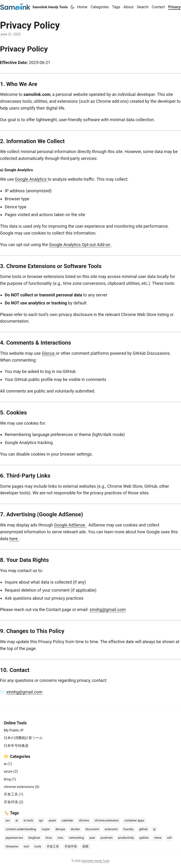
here (14, 539)
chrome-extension (107, 820)
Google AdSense (70, 525)
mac (60, 838)
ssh (169, 838)
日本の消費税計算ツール (23, 738)
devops (60, 829)
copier (46, 829)
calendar (67, 820)
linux (49, 838)
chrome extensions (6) (22, 787)
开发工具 (53, 846)
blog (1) (10, 779)
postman (107, 838)
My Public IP (14, 730)
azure (52, 820)
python (144, 838)
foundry (128, 829)
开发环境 (71, 846)
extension (111, 829)
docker (75, 829)
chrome (84, 820)
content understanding (21, 829)
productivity (126, 838)
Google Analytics (31, 179)
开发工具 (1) (14, 794)
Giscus (49, 353)
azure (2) (11, 771)
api (41, 820)
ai (17, 820)
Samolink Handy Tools (34, 7)
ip (154, 829)
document (92, 829)
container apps (134, 820)
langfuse (34, 838)
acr (8, 820)
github (143, 829)
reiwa (158, 838)
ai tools (29, 820)
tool (26, 846)
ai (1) (8, 764)
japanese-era (14, 838)
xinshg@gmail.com (108, 609)
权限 (86, 846)
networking (76, 838)
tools (38, 846)
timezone (12, 846)
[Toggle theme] (72, 7)
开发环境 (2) (14, 802)
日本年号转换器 (16, 746)
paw (92, 838)
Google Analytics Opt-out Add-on (80, 245)
